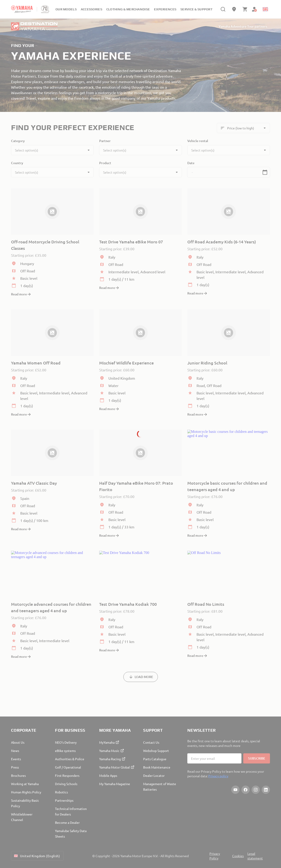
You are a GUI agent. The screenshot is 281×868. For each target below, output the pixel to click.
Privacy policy (218, 776)
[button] (265, 172)
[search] (223, 9)
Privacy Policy (215, 856)
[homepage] (22, 9)
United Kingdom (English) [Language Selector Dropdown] (36, 856)
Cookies (238, 856)
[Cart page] (245, 9)
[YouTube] (235, 790)
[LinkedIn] (266, 790)
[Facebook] (246, 790)
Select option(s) (27, 150)
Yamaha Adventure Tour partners (243, 26)
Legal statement (255, 856)
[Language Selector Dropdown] (265, 9)
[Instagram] (256, 790)
